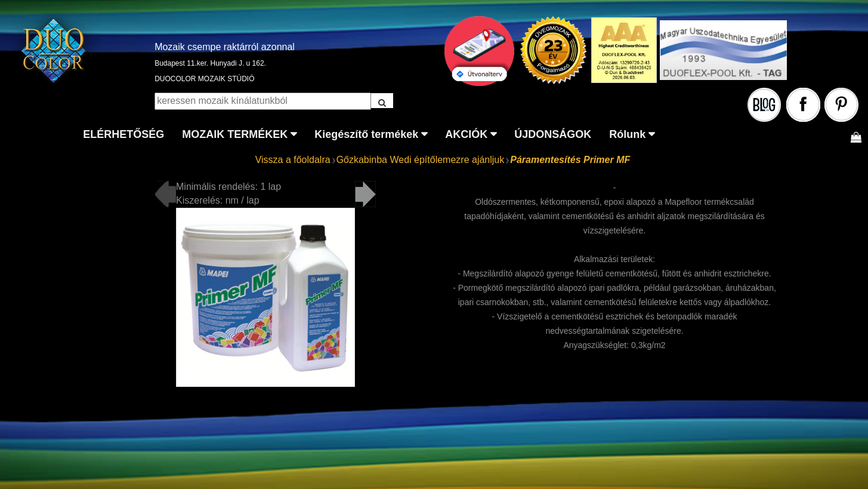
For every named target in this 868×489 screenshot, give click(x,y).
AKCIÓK (466, 134)
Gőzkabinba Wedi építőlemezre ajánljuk (421, 160)
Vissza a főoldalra (293, 160)
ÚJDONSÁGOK (553, 134)
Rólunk (627, 134)
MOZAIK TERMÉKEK (235, 134)
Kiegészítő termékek (366, 134)
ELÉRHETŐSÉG (123, 134)
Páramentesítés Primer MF (570, 160)
